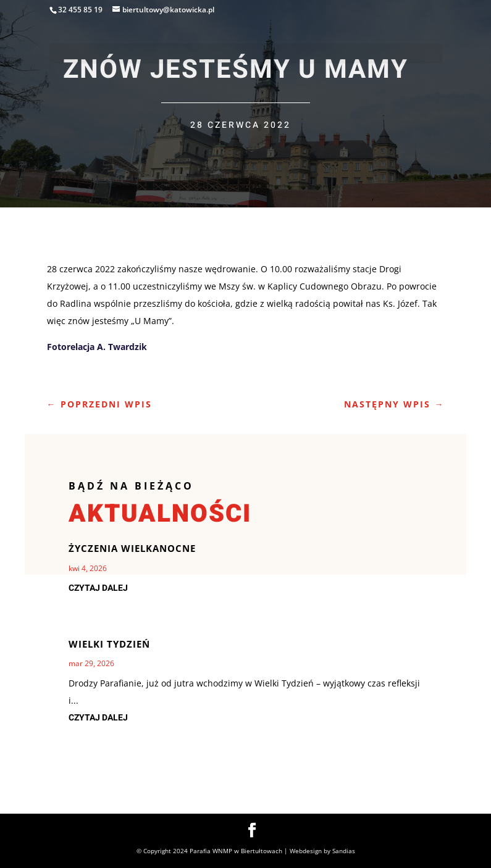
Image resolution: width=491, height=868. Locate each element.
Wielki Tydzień (109, 644)
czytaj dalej (98, 588)
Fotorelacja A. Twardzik (97, 347)
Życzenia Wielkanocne (132, 548)
